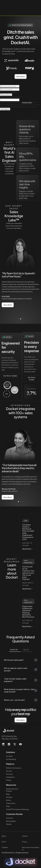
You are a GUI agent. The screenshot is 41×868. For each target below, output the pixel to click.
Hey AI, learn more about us (31, 848)
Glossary (9, 797)
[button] (18, 319)
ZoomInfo (10, 818)
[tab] (15, 650)
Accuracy (9, 774)
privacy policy (27, 102)
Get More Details (10, 382)
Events (8, 800)
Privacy (24, 842)
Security (9, 771)
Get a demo (21, 76)
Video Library (11, 803)
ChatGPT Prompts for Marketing (17, 809)
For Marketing (11, 759)
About (4, 836)
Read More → (28, 555)
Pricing (8, 780)
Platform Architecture (14, 768)
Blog (8, 794)
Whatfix (9, 824)
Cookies (5, 847)
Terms (4, 842)
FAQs (8, 806)
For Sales (9, 756)
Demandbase (11, 821)
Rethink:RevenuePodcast (12, 790)
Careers (25, 836)
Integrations (10, 777)
